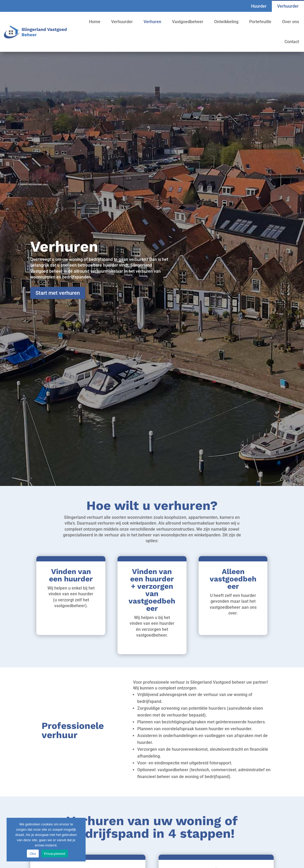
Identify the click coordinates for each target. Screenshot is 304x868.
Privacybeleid (55, 854)
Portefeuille (260, 22)
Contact (292, 42)
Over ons (291, 22)
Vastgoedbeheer (188, 22)
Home (95, 22)
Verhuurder (288, 6)
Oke (33, 854)
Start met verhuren (58, 293)
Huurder (259, 6)
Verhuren (152, 22)
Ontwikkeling (226, 22)
